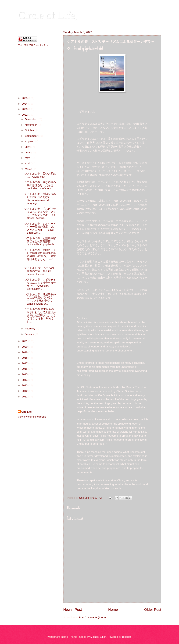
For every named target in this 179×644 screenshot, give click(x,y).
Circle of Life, (48, 15)
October (30, 130)
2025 (25, 98)
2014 (25, 380)
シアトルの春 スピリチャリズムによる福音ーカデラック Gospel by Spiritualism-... (40, 284)
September (31, 136)
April (28, 163)
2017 (25, 363)
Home (113, 609)
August (29, 141)
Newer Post (73, 609)
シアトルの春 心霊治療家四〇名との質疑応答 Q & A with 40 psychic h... (45, 241)
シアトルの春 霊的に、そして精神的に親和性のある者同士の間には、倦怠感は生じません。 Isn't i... (40, 256)
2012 (25, 391)
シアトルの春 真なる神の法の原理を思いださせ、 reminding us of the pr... (47, 185)
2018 (25, 358)
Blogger (127, 637)
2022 (25, 115)
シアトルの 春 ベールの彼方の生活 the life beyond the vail (39, 271)
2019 (25, 352)
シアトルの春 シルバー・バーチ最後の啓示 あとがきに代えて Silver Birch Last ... (40, 228)
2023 (25, 109)
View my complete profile (32, 417)
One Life (26, 412)
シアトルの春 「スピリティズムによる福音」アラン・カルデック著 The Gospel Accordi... (40, 213)
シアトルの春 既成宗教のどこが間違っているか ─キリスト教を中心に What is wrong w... (41, 299)
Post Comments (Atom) (92, 617)
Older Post (153, 609)
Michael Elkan (98, 637)
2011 (25, 397)
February (30, 329)
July (27, 147)
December (31, 119)
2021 (25, 341)
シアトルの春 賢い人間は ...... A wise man (40, 175)
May (28, 158)
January (30, 334)
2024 (25, 104)
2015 (25, 374)
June (28, 152)
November (31, 125)
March (29, 169)
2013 (25, 385)
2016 (25, 369)
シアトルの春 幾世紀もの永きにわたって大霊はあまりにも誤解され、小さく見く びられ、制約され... (40, 315)
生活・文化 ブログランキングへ (33, 45)
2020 (25, 347)
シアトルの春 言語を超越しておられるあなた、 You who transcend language (45, 199)
